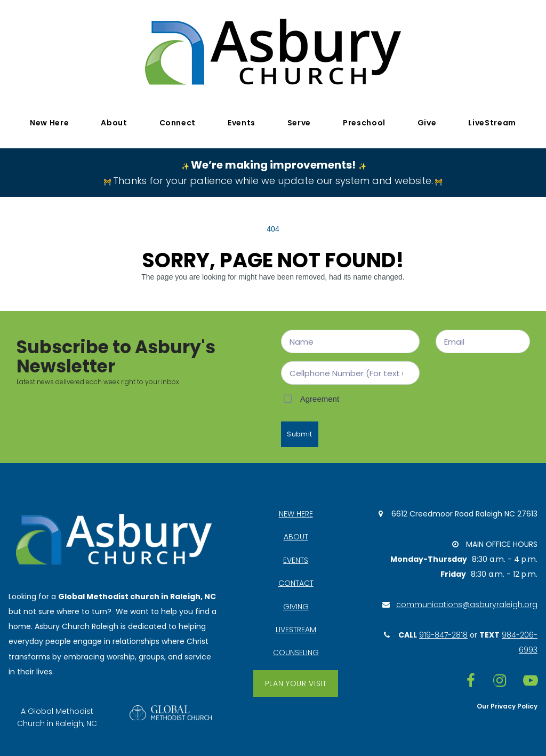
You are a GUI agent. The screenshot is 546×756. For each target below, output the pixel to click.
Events (242, 123)
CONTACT (296, 582)
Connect (178, 123)
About (114, 123)
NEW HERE (296, 512)
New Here (49, 123)
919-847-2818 (443, 635)
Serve (299, 123)
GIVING (296, 606)
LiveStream (492, 123)
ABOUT (296, 536)
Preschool (364, 123)
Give (427, 123)
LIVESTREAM (296, 629)
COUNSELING (296, 652)
